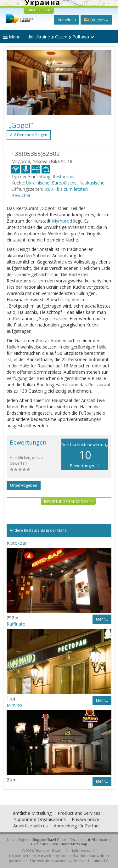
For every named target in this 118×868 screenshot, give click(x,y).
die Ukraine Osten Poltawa (61, 37)
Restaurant (64, 176)
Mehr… (102, 619)
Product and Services (79, 813)
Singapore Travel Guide (49, 840)
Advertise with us (31, 826)
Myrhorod (62, 221)
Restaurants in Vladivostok (89, 840)
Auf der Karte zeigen (29, 135)
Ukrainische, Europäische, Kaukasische (65, 183)
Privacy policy (85, 819)
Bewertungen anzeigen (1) (68, 501)
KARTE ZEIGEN (39, 10)
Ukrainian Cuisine (45, 844)
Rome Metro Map (74, 844)
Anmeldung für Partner (77, 826)
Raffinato (16, 624)
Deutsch (96, 20)
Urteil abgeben (24, 485)
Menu (12, 37)
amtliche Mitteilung (32, 813)
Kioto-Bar (17, 543)
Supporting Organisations (40, 819)
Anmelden (67, 20)
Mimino (14, 705)
